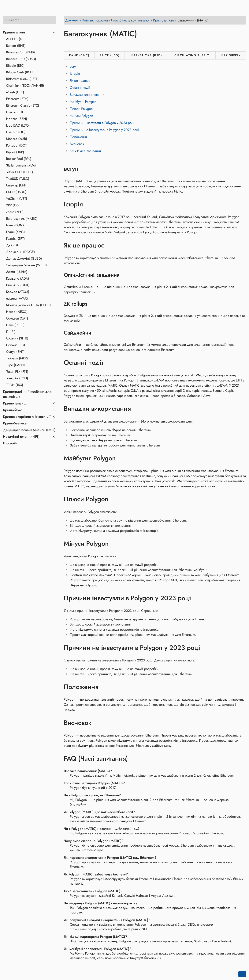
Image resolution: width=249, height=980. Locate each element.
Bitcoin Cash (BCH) (20, 72)
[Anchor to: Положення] (104, 687)
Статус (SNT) (15, 352)
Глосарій (10, 443)
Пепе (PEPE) (15, 325)
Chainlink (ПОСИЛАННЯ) (25, 86)
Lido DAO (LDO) (18, 125)
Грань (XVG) (15, 232)
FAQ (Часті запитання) (86, 151)
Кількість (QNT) (18, 285)
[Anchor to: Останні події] (109, 363)
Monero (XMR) (17, 139)
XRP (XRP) (13, 205)
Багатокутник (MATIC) (22, 219)
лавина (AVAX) (17, 298)
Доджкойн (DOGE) (20, 252)
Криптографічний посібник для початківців (27, 394)
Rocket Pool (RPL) (19, 159)
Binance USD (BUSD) (21, 59)
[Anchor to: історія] (88, 204)
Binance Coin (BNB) (20, 52)
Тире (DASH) (15, 365)
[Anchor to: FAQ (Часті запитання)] (134, 759)
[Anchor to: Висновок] (97, 723)
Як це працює (80, 81)
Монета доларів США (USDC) (28, 305)
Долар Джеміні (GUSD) (24, 258)
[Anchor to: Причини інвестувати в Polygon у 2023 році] (197, 598)
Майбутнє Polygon (83, 102)
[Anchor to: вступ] (84, 168)
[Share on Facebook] (67, 45)
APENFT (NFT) (16, 39)
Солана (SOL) (16, 345)
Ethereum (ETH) (17, 99)
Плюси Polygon (81, 109)
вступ (74, 67)
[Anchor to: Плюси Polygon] (114, 499)
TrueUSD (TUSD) (18, 179)
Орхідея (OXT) (17, 318)
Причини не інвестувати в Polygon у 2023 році (104, 130)
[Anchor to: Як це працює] (110, 245)
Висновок (77, 144)
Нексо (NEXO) (17, 312)
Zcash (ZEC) (15, 212)
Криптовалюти (14, 32)
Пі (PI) (11, 332)
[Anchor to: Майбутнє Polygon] (121, 458)
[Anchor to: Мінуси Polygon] (114, 544)
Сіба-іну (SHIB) (17, 338)
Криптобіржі (13, 410)
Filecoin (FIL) (15, 112)
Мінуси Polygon (81, 116)
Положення (79, 137)
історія (75, 74)
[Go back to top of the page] (242, 974)
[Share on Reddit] (89, 45)
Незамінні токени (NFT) (21, 437)
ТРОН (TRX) (15, 385)
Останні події (80, 88)
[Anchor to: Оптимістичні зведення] (124, 275)
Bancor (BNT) (16, 46)
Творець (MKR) (17, 358)
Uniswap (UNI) (16, 185)
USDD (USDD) (16, 192)
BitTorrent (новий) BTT (22, 79)
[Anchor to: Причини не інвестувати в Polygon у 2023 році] (206, 648)
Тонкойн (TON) (17, 378)
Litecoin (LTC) (16, 132)
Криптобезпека (15, 423)
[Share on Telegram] (103, 45)
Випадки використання (87, 95)
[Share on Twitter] (75, 45)
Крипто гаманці (15, 403)
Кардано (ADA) (18, 278)
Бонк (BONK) (16, 225)
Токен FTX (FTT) (17, 372)
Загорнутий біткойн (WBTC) (26, 265)
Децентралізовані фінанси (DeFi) (29, 430)
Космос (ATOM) (18, 292)
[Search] (30, 20)
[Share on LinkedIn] (82, 45)
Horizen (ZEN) (17, 119)
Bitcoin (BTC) (15, 66)
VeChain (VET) (17, 199)
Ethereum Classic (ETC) (23, 105)
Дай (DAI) (13, 245)
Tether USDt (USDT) (20, 172)
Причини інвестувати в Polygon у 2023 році (102, 123)
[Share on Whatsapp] (96, 45)
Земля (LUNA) (17, 272)
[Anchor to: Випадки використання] (136, 409)
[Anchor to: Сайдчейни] (96, 333)
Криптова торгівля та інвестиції (27, 417)
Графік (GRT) (15, 239)
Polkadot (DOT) (17, 145)
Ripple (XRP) (15, 152)
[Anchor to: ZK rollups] (92, 304)
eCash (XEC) (15, 92)
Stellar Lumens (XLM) (21, 165)
